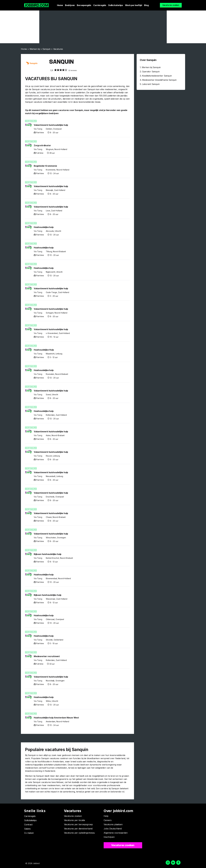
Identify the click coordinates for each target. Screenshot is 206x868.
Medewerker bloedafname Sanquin (159, 80)
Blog (146, 5)
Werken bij (35, 49)
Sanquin (46, 49)
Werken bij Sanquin (151, 67)
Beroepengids (84, 5)
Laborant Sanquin (151, 84)
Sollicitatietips (116, 5)
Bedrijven (70, 5)
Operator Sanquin (151, 72)
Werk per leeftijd (134, 5)
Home (60, 5)
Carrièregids (100, 5)
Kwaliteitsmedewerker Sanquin (157, 76)
